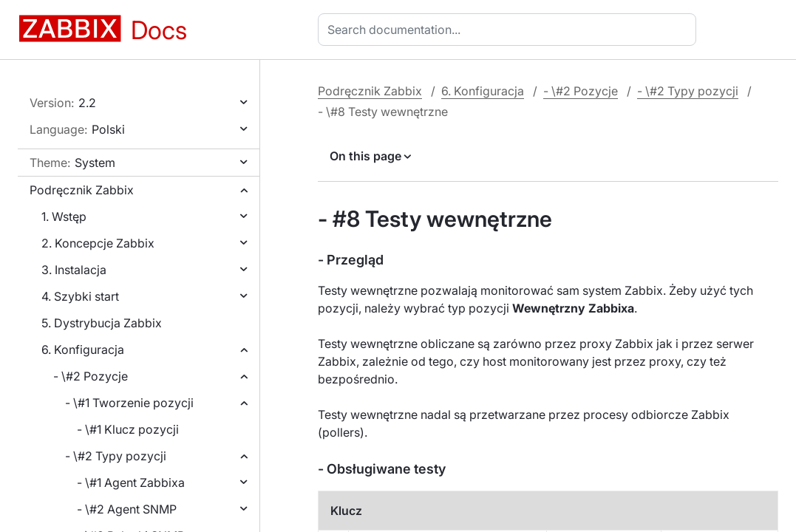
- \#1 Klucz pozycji (128, 429)
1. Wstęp (64, 216)
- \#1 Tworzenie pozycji (129, 403)
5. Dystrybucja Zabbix (102, 323)
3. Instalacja (74, 270)
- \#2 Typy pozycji (116, 456)
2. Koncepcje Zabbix (98, 243)
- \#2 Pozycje (91, 376)
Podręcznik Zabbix (82, 190)
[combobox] (510, 30)
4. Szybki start (80, 296)
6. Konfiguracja (83, 349)
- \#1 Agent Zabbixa (131, 482)
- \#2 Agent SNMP (127, 509)
